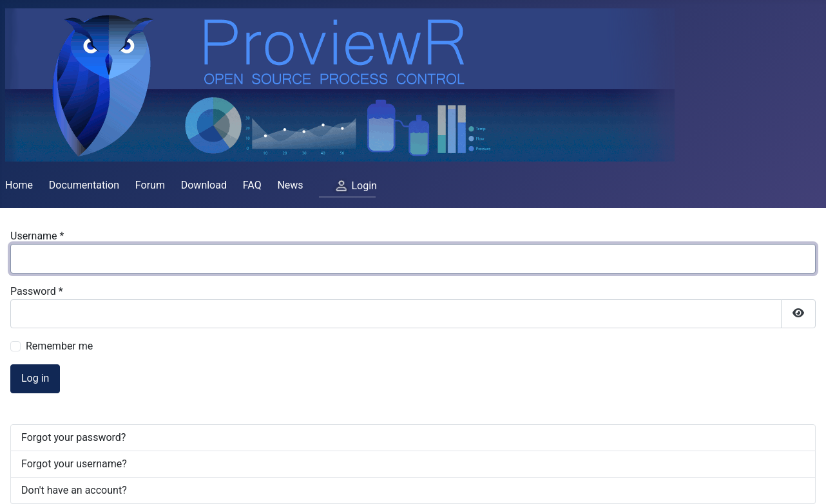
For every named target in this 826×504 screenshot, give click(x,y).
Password (37, 291)
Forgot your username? (74, 464)
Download (204, 185)
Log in (35, 378)
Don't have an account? (74, 490)
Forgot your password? (73, 437)
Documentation (84, 185)
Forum (150, 185)
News (290, 185)
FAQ (252, 185)
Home (19, 185)
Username (37, 236)
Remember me (59, 346)
